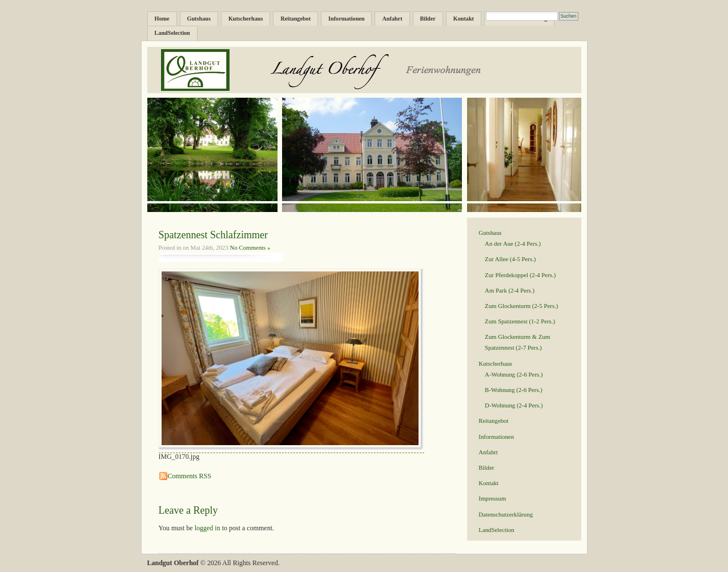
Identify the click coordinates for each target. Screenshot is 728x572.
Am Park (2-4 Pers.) (510, 290)
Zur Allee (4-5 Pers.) (510, 259)
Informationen (346, 19)
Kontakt (464, 19)
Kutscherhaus (246, 19)
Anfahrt (392, 19)
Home (162, 19)
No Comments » (250, 247)
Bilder (428, 19)
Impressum (492, 498)
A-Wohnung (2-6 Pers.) (514, 374)
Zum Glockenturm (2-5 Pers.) (521, 306)
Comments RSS (190, 476)
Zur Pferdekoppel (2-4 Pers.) (520, 275)
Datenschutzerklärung (506, 514)
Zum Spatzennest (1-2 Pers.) (520, 321)
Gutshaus (199, 19)
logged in (208, 528)
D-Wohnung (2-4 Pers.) (514, 405)
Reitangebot (295, 19)
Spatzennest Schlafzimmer (213, 235)
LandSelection (172, 33)
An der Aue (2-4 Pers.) (513, 243)
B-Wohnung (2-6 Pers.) (514, 390)
